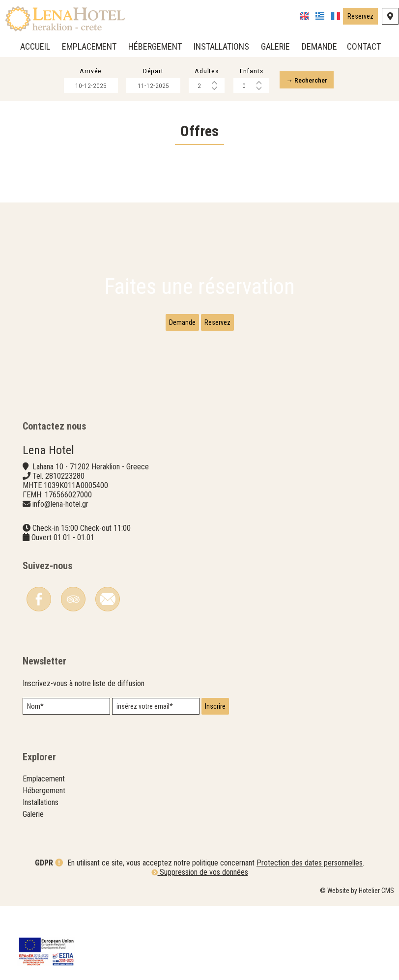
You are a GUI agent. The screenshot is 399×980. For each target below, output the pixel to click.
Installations (220, 47)
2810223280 (67, 499)
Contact (363, 47)
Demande (318, 47)
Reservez (360, 18)
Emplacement (88, 47)
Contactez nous (56, 446)
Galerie (274, 47)
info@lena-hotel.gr (62, 527)
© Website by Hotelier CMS (357, 966)
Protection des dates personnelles (310, 938)
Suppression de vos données (200, 948)
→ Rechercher (314, 83)
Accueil (34, 47)
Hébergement (154, 47)
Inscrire (218, 747)
